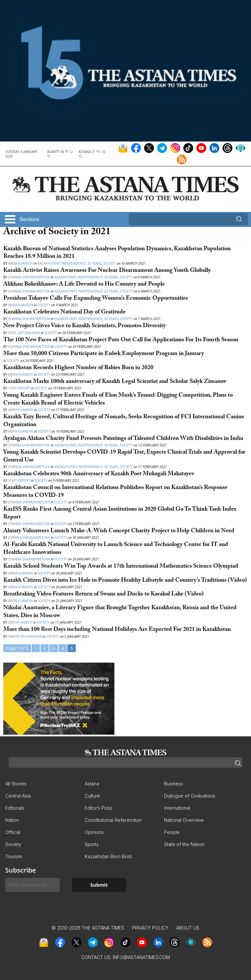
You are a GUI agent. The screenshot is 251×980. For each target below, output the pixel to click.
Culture (92, 796)
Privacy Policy (150, 928)
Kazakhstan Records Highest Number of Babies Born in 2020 (78, 368)
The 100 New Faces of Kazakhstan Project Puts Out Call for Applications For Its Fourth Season (121, 340)
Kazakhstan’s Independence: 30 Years (69, 263)
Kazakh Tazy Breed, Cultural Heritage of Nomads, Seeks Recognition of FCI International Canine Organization (124, 421)
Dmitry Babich (21, 622)
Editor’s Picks (99, 808)
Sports (92, 844)
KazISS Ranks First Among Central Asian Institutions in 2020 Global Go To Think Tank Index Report (120, 514)
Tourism (14, 856)
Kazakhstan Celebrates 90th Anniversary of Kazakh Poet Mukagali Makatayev (99, 474)
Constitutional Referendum (113, 820)
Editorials (15, 808)
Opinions (94, 832)
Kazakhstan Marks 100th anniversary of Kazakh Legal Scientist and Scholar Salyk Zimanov (116, 382)
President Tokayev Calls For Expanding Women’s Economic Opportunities (96, 299)
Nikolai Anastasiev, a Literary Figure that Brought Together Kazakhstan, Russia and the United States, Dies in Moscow (120, 612)
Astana (92, 784)
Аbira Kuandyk (21, 410)
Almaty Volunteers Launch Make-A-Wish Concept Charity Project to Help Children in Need (119, 531)
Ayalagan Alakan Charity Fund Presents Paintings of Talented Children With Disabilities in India (123, 439)
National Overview (184, 820)
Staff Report (19, 388)
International (177, 808)
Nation (12, 820)
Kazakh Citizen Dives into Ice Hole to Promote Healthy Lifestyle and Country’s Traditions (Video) (125, 581)
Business (174, 784)
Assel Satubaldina (24, 333)
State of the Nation (184, 844)
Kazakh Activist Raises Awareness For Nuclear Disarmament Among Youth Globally (107, 271)
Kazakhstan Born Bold (108, 856)
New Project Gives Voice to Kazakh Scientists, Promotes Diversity (84, 326)
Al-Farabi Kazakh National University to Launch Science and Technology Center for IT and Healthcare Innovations (116, 549)
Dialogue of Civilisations (190, 796)
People (172, 832)
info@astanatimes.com (141, 957)
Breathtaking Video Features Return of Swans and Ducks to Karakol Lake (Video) (104, 595)
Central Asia (18, 796)
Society (110, 263)
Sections (29, 219)
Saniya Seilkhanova (25, 636)
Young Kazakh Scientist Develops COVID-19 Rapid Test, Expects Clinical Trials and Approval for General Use (124, 457)
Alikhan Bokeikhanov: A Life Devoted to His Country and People (84, 285)
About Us (188, 928)
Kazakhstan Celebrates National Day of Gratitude (64, 313)
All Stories (16, 784)
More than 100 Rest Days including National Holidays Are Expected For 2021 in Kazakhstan (117, 630)
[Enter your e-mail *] (33, 885)
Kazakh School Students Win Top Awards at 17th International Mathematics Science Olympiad (121, 567)
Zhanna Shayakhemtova (30, 502)
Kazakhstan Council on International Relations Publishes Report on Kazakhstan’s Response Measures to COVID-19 (115, 492)
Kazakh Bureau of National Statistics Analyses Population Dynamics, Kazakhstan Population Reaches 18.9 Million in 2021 (117, 253)
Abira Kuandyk (21, 263)
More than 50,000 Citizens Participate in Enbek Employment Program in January (104, 354)
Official (13, 832)
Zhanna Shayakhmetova (30, 277)
